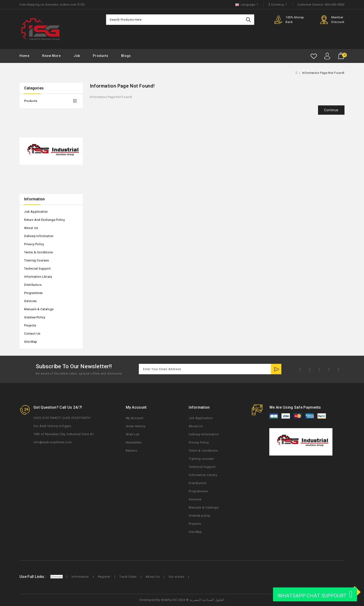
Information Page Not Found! (323, 73)
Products (101, 56)
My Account (135, 418)
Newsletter (134, 442)
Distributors (33, 285)
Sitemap (57, 577)
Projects (30, 325)
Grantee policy (35, 317)
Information (80, 577)
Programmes (33, 293)
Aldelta (166, 600)
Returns (132, 451)
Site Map (31, 342)
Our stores (176, 577)
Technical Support (37, 269)
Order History (136, 426)
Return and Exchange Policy (45, 220)
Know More (51, 56)
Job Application (36, 212)
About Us (31, 228)
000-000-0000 (335, 5)
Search (249, 20)
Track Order (128, 577)
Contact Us (32, 334)
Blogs (126, 56)
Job (77, 56)
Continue (331, 110)
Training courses (37, 260)
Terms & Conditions (39, 252)
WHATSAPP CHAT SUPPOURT (315, 594)
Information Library (38, 277)
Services (30, 301)
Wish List (133, 434)
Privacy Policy (34, 244)
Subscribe (276, 369)
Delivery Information (39, 236)
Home (24, 56)
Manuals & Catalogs (39, 309)
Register (104, 577)
